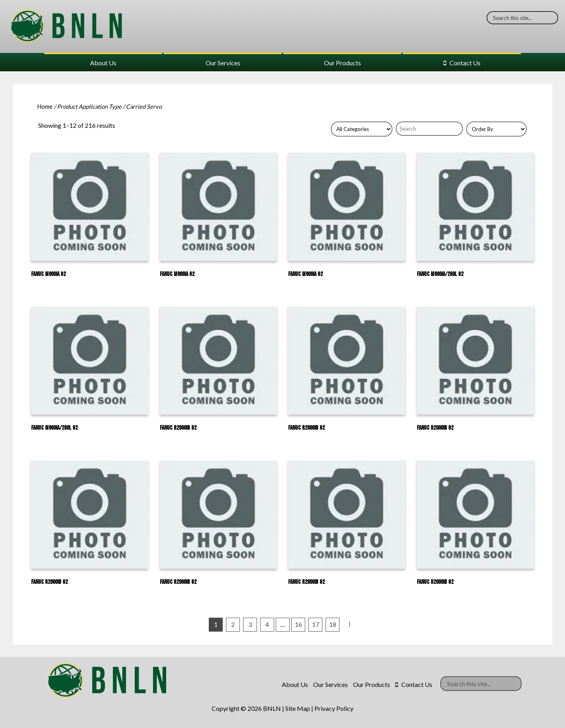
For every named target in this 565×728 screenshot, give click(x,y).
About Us (103, 63)
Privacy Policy (334, 708)
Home (45, 106)
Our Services (223, 63)
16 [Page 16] (298, 624)
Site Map (298, 708)
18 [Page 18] (333, 624)
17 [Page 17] (316, 624)
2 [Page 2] (233, 624)
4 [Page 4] (267, 624)
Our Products (342, 63)
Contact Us (465, 63)
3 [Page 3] (250, 624)
